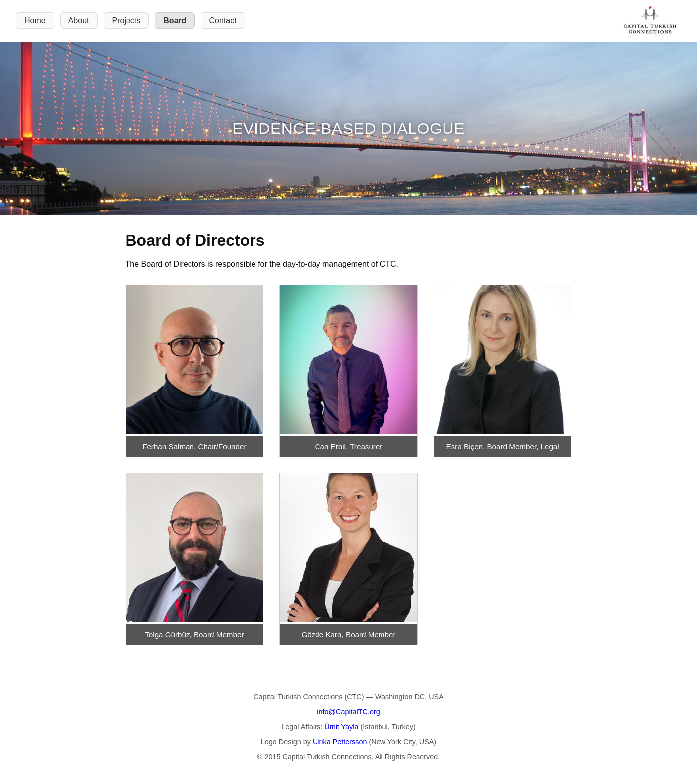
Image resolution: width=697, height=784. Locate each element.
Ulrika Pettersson (341, 742)
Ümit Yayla (342, 727)
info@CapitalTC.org (348, 712)
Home (35, 21)
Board (175, 21)
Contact (223, 21)
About (79, 21)
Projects (127, 21)
